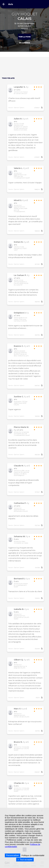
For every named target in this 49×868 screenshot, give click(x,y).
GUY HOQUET (25, 16)
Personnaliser (13, 855)
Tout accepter (25, 860)
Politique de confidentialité (33, 855)
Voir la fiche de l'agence (25, 38)
